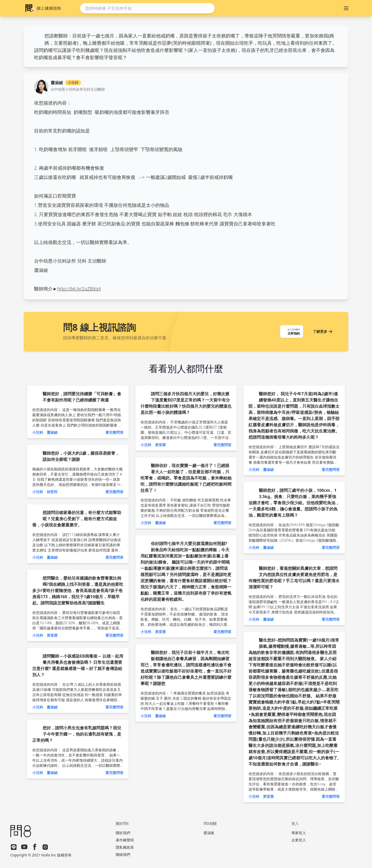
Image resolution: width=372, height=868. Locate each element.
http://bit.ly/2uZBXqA (79, 289)
